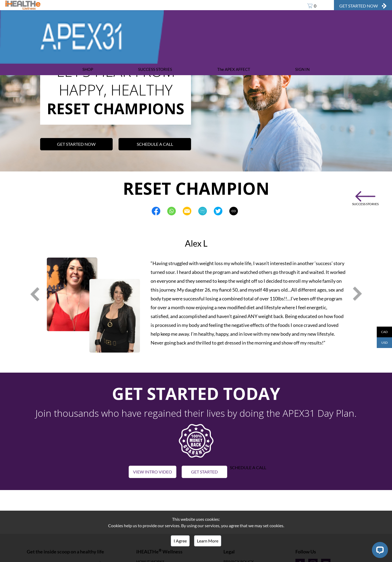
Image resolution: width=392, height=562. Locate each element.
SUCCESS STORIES (155, 69)
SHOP (88, 69)
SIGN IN (302, 69)
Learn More (208, 541)
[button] (196, 440)
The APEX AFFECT (234, 69)
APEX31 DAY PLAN (137, 5)
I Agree (180, 541)
